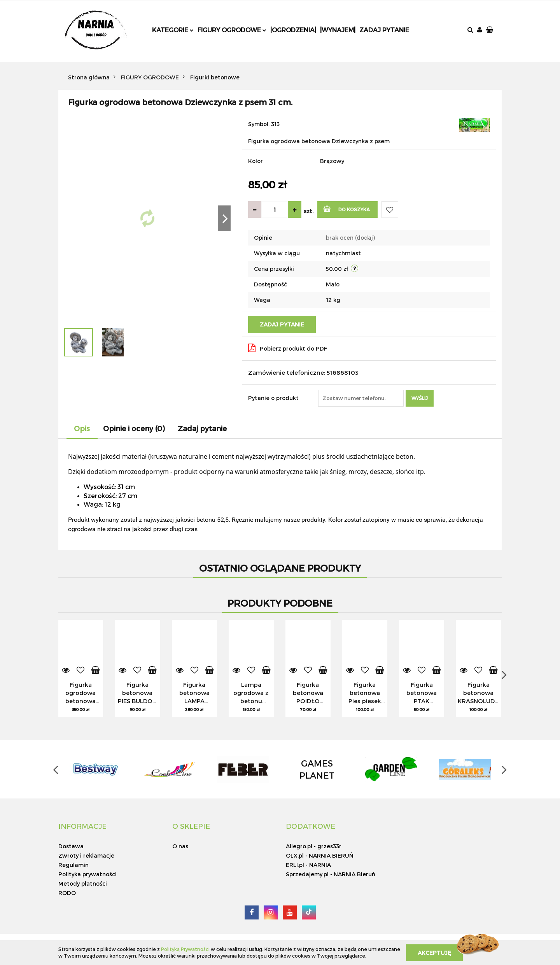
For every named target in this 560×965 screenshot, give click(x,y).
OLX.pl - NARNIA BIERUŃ (320, 855)
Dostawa (71, 846)
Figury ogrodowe (232, 30)
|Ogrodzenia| (293, 30)
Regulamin (73, 865)
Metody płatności (83, 883)
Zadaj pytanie (384, 30)
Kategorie (173, 30)
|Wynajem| (338, 30)
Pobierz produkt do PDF (288, 348)
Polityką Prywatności (185, 949)
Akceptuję (434, 952)
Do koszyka (347, 209)
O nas (180, 846)
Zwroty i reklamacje (86, 855)
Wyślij (420, 398)
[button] (490, 30)
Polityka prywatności (87, 874)
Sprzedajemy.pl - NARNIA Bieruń (331, 874)
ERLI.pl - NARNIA (308, 865)
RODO (67, 893)
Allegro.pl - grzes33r (314, 846)
